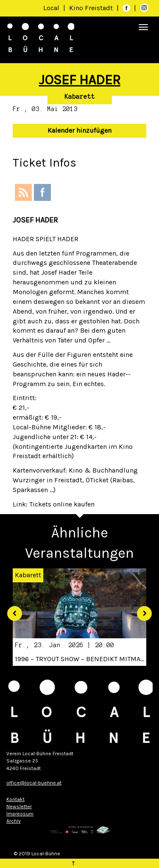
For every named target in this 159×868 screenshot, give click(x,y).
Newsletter (19, 807)
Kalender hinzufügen (79, 130)
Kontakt (15, 799)
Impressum (20, 814)
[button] (11, 611)
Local (51, 8)
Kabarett (80, 97)
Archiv (14, 821)
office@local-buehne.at (34, 783)
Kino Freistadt (92, 8)
